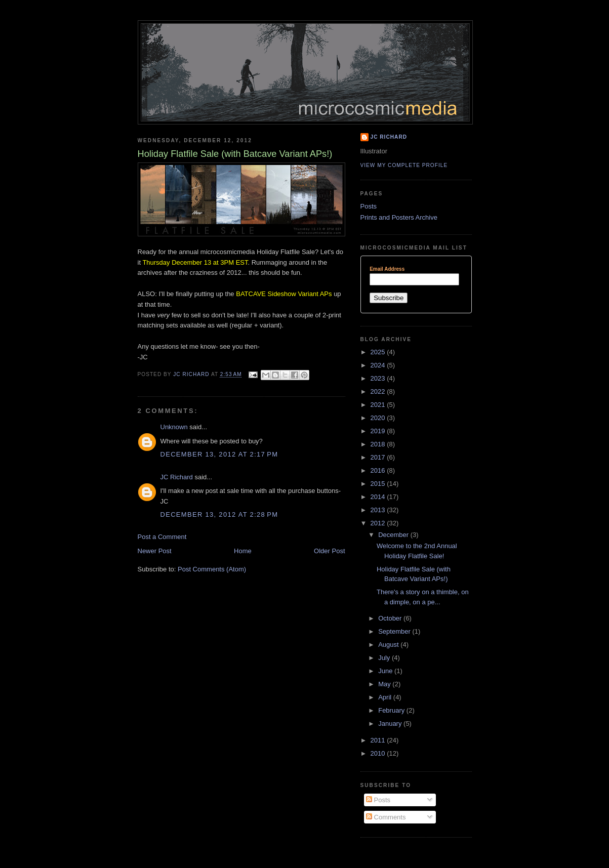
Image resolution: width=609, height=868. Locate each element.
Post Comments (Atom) (212, 569)
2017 (379, 457)
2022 (379, 391)
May (385, 684)
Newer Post (155, 551)
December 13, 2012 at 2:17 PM (219, 454)
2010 (379, 753)
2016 (379, 470)
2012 (379, 523)
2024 (379, 365)
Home (243, 551)
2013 (379, 510)
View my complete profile (404, 165)
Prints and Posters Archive (399, 217)
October (391, 618)
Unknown (174, 427)
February (392, 710)
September (395, 631)
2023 (379, 378)
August (389, 645)
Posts (369, 206)
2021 (379, 405)
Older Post (329, 551)
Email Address (387, 269)
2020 (379, 418)
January (391, 724)
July (385, 658)
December (394, 535)
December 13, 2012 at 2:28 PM (219, 514)
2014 (379, 497)
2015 (379, 484)
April (386, 697)
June (386, 671)
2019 (379, 431)
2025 (379, 352)
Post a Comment (162, 537)
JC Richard (177, 477)
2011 (379, 740)
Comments (386, 817)
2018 (379, 444)
